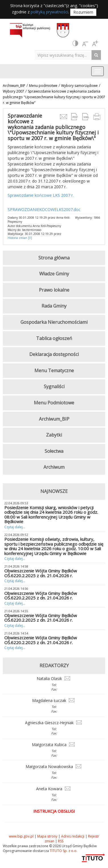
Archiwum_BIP (14, 86)
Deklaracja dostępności (54, 354)
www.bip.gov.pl (21, 836)
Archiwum (54, 467)
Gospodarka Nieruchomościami (54, 322)
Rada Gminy (54, 306)
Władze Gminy (54, 274)
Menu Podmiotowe (54, 403)
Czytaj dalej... (15, 527)
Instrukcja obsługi (54, 811)
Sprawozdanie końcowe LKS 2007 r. (41, 195)
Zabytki (54, 435)
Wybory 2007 (13, 91)
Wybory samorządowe (79, 86)
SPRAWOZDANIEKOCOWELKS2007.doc (44, 209)
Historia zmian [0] (20, 238)
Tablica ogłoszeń (54, 338)
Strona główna (54, 258)
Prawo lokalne (54, 290)
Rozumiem (83, 12)
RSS (61, 841)
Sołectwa (54, 451)
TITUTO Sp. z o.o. (63, 851)
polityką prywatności (49, 12)
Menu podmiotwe (43, 86)
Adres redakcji (73, 836)
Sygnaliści (54, 386)
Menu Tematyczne (54, 370)
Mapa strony (47, 836)
